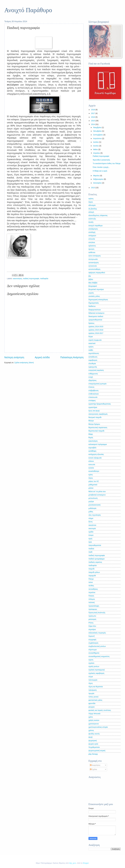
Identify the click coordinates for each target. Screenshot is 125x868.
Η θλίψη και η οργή (100, 171)
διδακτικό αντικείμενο (96, 313)
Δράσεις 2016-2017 (96, 333)
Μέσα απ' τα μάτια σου (97, 492)
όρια (90, 542)
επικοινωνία (93, 397)
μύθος (91, 512)
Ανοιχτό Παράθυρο (28, 10)
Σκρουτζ (92, 636)
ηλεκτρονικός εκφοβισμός (98, 414)
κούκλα (91, 468)
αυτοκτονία (93, 266)
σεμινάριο (92, 630)
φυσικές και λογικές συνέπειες (100, 710)
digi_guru (73, 863)
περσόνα (92, 593)
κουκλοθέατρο (94, 471)
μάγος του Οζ (94, 481)
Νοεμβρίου (98, 128)
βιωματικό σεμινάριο (96, 289)
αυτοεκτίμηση (94, 263)
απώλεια (92, 242)
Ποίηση (91, 596)
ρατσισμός (92, 619)
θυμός (91, 438)
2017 (93, 113)
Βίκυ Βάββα (93, 283)
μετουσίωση (93, 498)
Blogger (86, 863)
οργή (90, 539)
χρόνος (91, 730)
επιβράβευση (93, 391)
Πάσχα (91, 579)
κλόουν (91, 461)
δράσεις (91, 323)
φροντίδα (92, 703)
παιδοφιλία (44, 279)
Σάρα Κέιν (92, 626)
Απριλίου (97, 153)
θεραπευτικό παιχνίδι (96, 431)
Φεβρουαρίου (99, 179)
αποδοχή (92, 232)
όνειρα (91, 535)
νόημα (91, 518)
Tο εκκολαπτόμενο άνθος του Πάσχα (106, 164)
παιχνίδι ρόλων (94, 572)
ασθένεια (92, 252)
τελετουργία (93, 680)
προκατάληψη (94, 606)
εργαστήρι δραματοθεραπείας (100, 404)
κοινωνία (92, 465)
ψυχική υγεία (93, 744)
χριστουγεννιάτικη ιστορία (98, 727)
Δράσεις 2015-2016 (96, 330)
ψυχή (90, 737)
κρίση (91, 475)
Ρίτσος (91, 623)
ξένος (91, 522)
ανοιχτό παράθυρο (96, 226)
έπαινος (91, 387)
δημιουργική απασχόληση (98, 300)
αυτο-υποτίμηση (95, 256)
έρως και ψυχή (94, 411)
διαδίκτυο (92, 306)
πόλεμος (92, 599)
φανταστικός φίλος (95, 700)
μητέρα (91, 502)
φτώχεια (92, 707)
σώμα (91, 677)
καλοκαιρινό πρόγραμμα (98, 444)
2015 (93, 121)
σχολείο (91, 663)
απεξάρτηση (93, 229)
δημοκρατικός (94, 303)
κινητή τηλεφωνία (95, 458)
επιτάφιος (92, 401)
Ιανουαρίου (98, 183)
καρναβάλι (92, 448)
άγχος (91, 202)
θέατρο (91, 421)
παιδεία (91, 549)
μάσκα (91, 488)
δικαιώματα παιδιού (96, 316)
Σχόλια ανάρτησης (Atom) (24, 363)
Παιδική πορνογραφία (101, 156)
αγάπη (91, 199)
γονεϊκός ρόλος (94, 296)
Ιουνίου (96, 146)
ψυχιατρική (93, 741)
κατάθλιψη (92, 451)
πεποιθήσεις (93, 589)
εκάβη (91, 350)
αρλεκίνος (92, 246)
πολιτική (92, 603)
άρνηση (91, 249)
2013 (93, 188)
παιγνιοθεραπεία (95, 545)
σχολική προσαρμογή (97, 670)
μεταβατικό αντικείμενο (97, 495)
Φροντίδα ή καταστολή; (101, 160)
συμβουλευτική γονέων (97, 646)
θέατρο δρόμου (94, 424)
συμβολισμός (93, 643)
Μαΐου (96, 150)
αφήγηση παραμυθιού (97, 273)
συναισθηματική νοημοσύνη (99, 656)
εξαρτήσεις (93, 380)
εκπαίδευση (93, 357)
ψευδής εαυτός (94, 734)
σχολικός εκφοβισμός (96, 673)
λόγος (91, 478)
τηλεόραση (93, 690)
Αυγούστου (98, 139)
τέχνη (91, 683)
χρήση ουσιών (94, 720)
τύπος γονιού (93, 697)
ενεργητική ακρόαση (96, 370)
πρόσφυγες (93, 609)
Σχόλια (94, 769)
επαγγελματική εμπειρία (97, 384)
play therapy (93, 754)
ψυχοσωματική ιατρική (97, 751)
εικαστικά (92, 343)
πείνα (91, 582)
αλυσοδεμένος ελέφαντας (98, 215)
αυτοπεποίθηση (94, 269)
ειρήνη (91, 347)
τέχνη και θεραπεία (96, 687)
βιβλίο (91, 279)
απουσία (92, 239)
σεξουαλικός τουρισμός (97, 633)
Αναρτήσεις (95, 765)
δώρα (91, 337)
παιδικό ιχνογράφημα (97, 559)
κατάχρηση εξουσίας (96, 454)
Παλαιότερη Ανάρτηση (72, 357)
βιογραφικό (93, 286)
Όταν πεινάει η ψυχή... (101, 167)
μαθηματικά (93, 485)
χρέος (91, 717)
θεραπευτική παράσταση (98, 428)
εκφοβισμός (93, 360)
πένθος (91, 586)
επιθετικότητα (94, 394)
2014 (93, 124)
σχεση (91, 660)
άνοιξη (91, 222)
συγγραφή (92, 640)
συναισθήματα (94, 653)
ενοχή (91, 377)
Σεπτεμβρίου (98, 135)
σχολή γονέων (94, 666)
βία (90, 276)
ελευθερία (92, 364)
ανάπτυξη (92, 219)
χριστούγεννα (94, 724)
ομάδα (91, 532)
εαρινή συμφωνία (95, 340)
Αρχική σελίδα (42, 357)
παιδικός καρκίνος (95, 562)
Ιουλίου (96, 142)
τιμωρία (91, 693)
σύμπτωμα (93, 650)
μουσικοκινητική (94, 505)
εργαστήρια (93, 407)
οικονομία (92, 529)
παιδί (90, 552)
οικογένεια (92, 525)
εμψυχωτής (93, 367)
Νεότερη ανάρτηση (14, 357)
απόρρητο (92, 236)
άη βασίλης (93, 209)
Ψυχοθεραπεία (94, 747)
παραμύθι (92, 576)
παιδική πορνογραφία (31, 279)
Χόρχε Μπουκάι (94, 714)
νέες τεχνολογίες (95, 515)
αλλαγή (91, 212)
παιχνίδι (91, 569)
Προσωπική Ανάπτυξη (97, 613)
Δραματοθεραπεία (95, 320)
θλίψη (91, 434)
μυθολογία (92, 508)
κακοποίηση (17, 279)
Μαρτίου (97, 176)
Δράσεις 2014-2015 (96, 327)
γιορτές (91, 293)
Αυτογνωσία (93, 259)
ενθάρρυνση (93, 374)
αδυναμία (92, 205)
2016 (93, 117)
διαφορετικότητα (95, 310)
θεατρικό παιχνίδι (95, 417)
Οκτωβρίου (98, 131)
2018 (93, 110)
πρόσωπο (92, 616)
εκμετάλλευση (94, 353)
